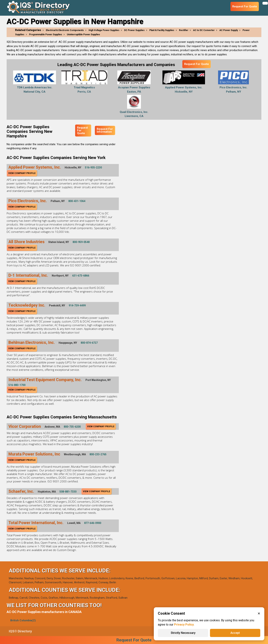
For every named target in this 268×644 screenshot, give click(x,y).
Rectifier (184, 30)
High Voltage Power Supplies (104, 30)
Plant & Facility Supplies (162, 30)
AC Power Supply (229, 30)
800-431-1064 (77, 201)
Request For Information (105, 130)
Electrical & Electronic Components (65, 30)
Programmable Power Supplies (46, 34)
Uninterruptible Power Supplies (83, 34)
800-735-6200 (72, 427)
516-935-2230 (93, 168)
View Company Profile (22, 173)
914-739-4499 (77, 305)
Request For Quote (197, 64)
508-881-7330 (68, 492)
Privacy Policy (184, 625)
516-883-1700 (17, 385)
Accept (235, 633)
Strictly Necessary (183, 633)
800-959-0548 (81, 242)
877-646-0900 (93, 523)
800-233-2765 (98, 454)
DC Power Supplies (134, 30)
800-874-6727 (89, 343)
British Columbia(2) (23, 620)
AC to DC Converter (204, 30)
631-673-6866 (81, 276)
